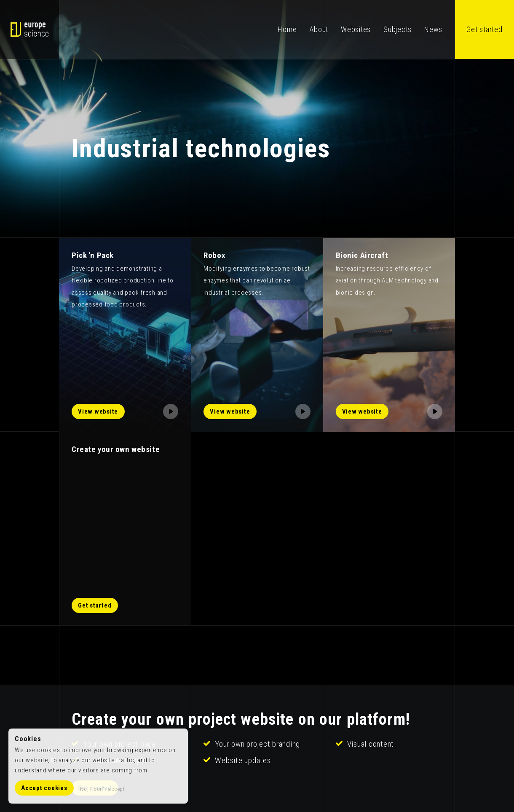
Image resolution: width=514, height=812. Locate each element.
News (433, 29)
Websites (356, 29)
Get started (484, 29)
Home (287, 29)
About (319, 29)
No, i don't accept (103, 789)
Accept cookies (44, 788)
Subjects (398, 29)
